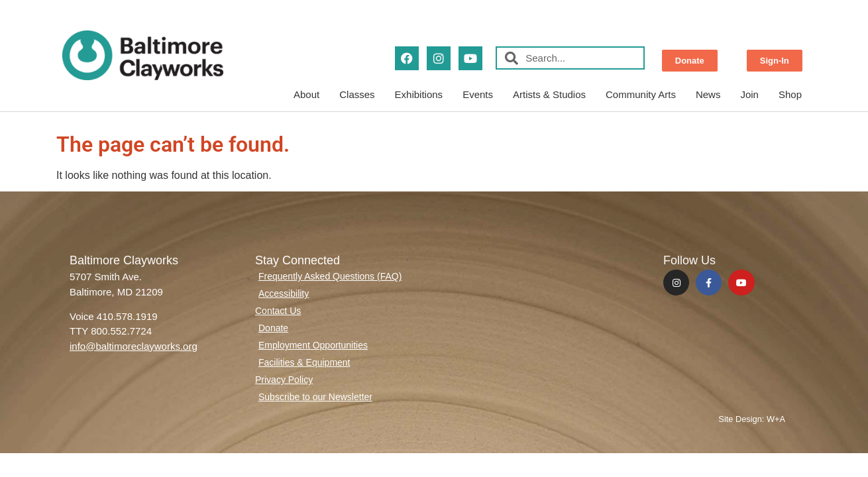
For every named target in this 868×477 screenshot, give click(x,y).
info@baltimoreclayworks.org (134, 346)
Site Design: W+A (752, 419)
